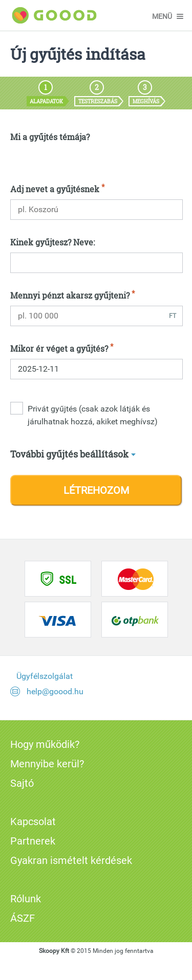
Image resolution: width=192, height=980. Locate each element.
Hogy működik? (45, 744)
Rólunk (26, 899)
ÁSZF (23, 918)
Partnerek (33, 841)
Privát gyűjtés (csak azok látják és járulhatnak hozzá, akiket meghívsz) (93, 415)
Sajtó (22, 783)
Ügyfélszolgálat (45, 676)
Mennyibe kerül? (47, 764)
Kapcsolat (33, 822)
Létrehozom (96, 490)
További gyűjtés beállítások (69, 454)
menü (162, 16)
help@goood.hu (55, 691)
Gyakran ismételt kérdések (71, 860)
